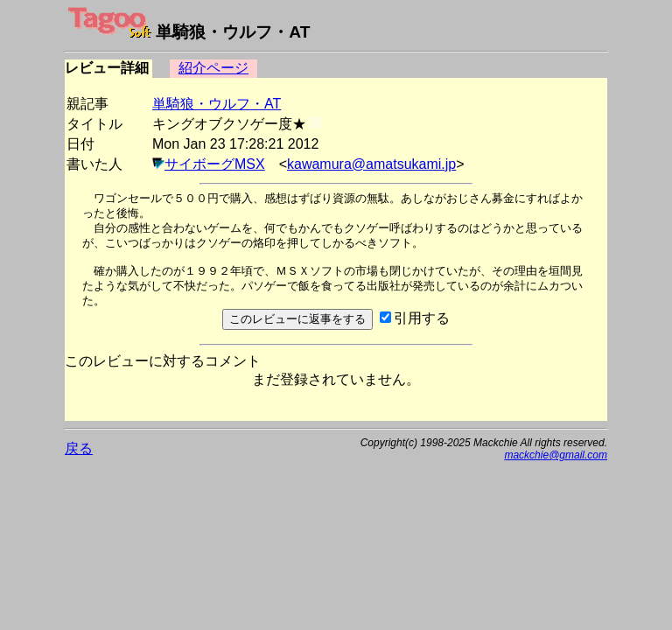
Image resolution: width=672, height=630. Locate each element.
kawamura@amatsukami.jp (371, 164)
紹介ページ (213, 68)
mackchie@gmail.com (556, 455)
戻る (79, 448)
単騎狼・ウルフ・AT (217, 104)
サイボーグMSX (215, 164)
